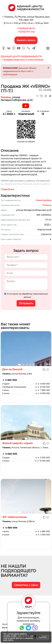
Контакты (7, 624)
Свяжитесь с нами (26, 585)
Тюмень (6, 97)
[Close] (48, 68)
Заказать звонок (26, 40)
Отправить (26, 303)
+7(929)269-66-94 (26, 28)
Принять (43, 637)
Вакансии (7, 628)
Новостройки (44, 200)
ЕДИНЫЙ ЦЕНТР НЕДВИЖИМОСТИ (21, 56)
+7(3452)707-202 (26, 32)
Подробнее (7, 189)
